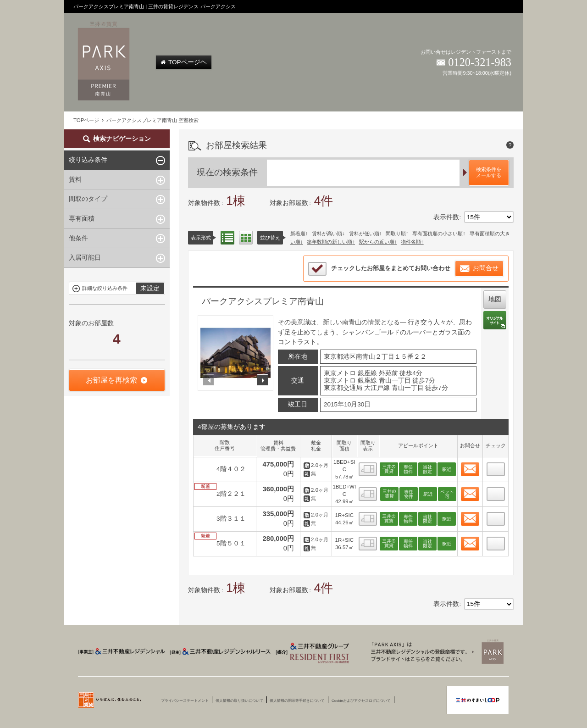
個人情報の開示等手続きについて (297, 701)
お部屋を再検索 (111, 380)
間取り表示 (246, 238)
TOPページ (86, 120)
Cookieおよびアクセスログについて (361, 701)
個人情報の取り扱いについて (239, 701)
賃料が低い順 (364, 233)
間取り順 (396, 233)
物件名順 (411, 242)
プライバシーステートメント (185, 701)
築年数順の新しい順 (329, 242)
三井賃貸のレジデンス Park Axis (435, 651)
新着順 (298, 233)
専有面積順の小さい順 (437, 233)
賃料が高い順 (327, 233)
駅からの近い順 (377, 242)
